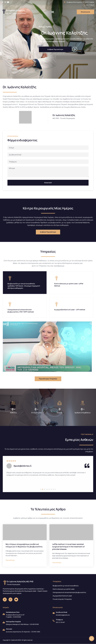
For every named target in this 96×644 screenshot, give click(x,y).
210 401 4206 (36, 632)
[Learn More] (23, 12)
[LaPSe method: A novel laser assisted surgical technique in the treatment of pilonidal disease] (71, 573)
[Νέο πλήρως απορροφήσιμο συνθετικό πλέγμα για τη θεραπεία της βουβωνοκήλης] (25, 573)
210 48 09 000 (34, 624)
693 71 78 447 (60, 622)
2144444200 (17, 617)
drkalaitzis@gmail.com (63, 615)
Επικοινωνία (85, 12)
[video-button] (74, 49)
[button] (53, 12)
